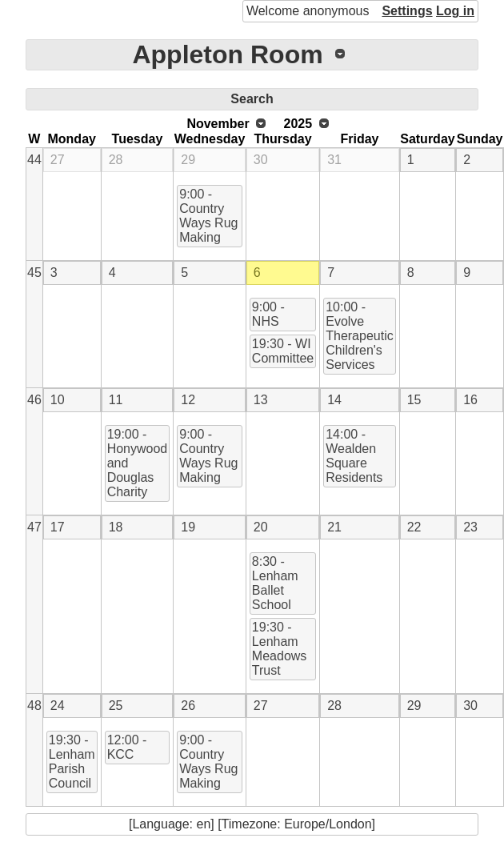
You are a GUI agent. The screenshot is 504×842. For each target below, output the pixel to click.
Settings (407, 11)
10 (58, 400)
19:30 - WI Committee (283, 351)
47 (34, 527)
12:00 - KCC (127, 747)
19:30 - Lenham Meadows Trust (279, 649)
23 (470, 527)
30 (261, 160)
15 (414, 400)
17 (58, 527)
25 (116, 706)
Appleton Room (227, 54)
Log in (455, 11)
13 (261, 400)
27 (58, 160)
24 (58, 706)
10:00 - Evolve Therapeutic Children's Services (360, 336)
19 (188, 527)
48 (34, 706)
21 (334, 527)
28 (116, 160)
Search (252, 99)
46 (34, 400)
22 (414, 527)
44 (34, 160)
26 (188, 706)
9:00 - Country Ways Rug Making (208, 216)
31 (334, 160)
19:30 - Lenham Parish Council (72, 762)
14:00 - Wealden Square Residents (354, 456)
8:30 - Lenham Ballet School (275, 583)
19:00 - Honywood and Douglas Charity (138, 463)
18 (116, 527)
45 (34, 273)
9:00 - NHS (268, 314)
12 (188, 400)
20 (261, 527)
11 (116, 400)
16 (470, 400)
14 (334, 400)
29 (188, 160)
